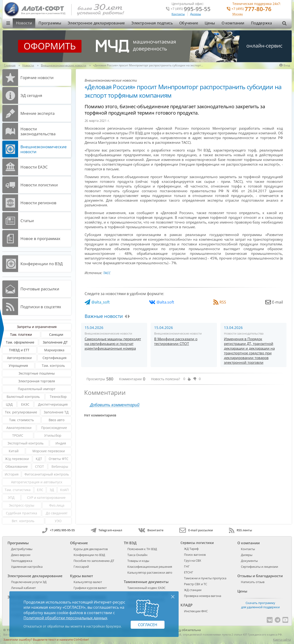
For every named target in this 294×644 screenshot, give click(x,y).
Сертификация (55, 358)
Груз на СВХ (193, 560)
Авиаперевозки (19, 428)
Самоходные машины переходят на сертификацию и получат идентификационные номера (113, 344)
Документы (249, 561)
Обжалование (17, 466)
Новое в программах (40, 238)
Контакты (178, 14)
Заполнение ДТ (55, 342)
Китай (14, 451)
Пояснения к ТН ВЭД (142, 549)
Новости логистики (39, 185)
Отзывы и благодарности (260, 576)
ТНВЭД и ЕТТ (19, 350)
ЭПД (11, 498)
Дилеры (196, 14)
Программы (50, 23)
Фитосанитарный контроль (47, 474)
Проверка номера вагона (203, 596)
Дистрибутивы (22, 549)
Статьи (27, 221)
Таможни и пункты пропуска (205, 578)
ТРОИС (18, 435)
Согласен (148, 625)
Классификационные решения (150, 567)
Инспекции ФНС (196, 611)
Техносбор (58, 397)
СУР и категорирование (46, 498)
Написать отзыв (253, 582)
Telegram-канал (106, 530)
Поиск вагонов (195, 555)
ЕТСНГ (189, 572)
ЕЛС (40, 490)
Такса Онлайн (137, 555)
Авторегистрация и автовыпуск (37, 482)
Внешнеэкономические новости (44, 149)
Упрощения (18, 366)
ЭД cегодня (31, 95)
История (12, 474)
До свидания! (57, 513)
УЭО (58, 521)
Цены (210, 23)
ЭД (52, 490)
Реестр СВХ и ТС (196, 584)
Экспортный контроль (25, 443)
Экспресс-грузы (22, 505)
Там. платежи (21, 334)
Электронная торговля (37, 381)
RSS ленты (241, 530)
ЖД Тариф (191, 549)
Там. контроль (53, 366)
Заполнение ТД (56, 412)
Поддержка (262, 23)
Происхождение (54, 428)
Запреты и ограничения (37, 327)
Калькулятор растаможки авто (150, 572)
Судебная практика (22, 513)
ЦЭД (9, 404)
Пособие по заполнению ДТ (94, 561)
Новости (24, 23)
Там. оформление (20, 342)
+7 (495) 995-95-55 (58, 530)
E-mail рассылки (196, 530)
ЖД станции (193, 590)
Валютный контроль (23, 397)
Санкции (56, 334)
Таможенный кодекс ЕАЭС (146, 588)
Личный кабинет (23, 588)
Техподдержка (22, 561)
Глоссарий (81, 567)
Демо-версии (21, 555)
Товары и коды (138, 561)
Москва (238, 14)
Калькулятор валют (88, 582)
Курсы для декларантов (91, 549)
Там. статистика (18, 490)
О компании (233, 23)
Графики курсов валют (90, 588)
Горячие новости (37, 78)
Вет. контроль (23, 521)
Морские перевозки (49, 451)
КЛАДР (186, 605)
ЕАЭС (25, 404)
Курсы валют (82, 576)
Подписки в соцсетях (41, 307)
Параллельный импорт (37, 389)
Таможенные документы (146, 582)
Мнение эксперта (37, 113)
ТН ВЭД (130, 543)
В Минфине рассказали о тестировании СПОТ (176, 341)
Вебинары (60, 466)
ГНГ (187, 566)
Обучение (189, 23)
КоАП (64, 490)
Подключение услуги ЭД (29, 582)
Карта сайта (282, 640)
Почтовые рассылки (40, 289)
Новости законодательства (38, 131)
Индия (61, 443)
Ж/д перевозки (17, 459)
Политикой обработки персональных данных (65, 618)
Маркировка (54, 350)
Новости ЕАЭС (34, 167)
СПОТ (39, 466)
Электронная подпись (152, 23)
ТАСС (107, 273)
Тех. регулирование (21, 412)
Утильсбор (53, 435)
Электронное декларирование (96, 23)
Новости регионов (38, 203)
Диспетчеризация (53, 404)
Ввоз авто (57, 420)
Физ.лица (57, 505)
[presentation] (126, 316)
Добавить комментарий (115, 405)
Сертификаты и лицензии (259, 567)
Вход (285, 65)
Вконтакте (151, 530)
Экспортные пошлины (37, 373)
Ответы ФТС (59, 459)
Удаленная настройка (27, 567)
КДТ (39, 459)
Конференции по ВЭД (42, 264)
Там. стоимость (22, 420)
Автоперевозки (19, 358)
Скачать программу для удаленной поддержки (260, 605)
